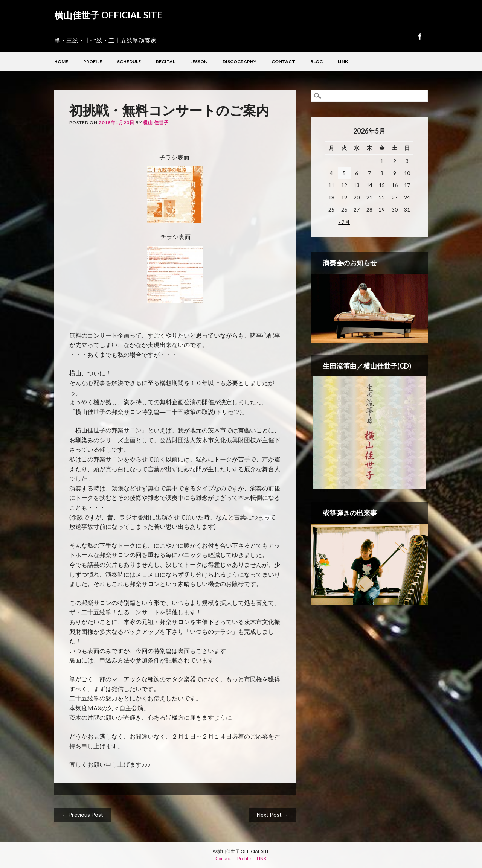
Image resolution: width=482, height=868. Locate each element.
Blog (317, 62)
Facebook (419, 36)
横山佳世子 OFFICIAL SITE (108, 15)
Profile (93, 62)
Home (61, 62)
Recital (165, 62)
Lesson (199, 62)
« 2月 (344, 222)
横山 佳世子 (156, 123)
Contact (283, 62)
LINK (343, 62)
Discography (239, 62)
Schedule (129, 62)
